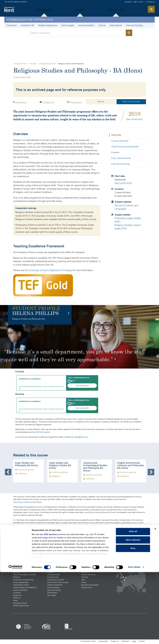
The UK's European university (16, 2)
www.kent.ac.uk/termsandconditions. (28, 502)
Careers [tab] (115, 152)
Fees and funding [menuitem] (134, 25)
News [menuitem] (15, 601)
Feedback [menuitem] (125, 642)
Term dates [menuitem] (52, 596)
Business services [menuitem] (20, 604)
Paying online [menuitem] (86, 588)
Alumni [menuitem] (141, 2)
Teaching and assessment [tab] (125, 147)
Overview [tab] (116, 135)
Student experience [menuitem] (48, 25)
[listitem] (24, 627)
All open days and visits (90, 540)
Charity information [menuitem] (20, 591)
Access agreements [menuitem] (21, 583)
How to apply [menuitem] (68, 25)
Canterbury (21, 102)
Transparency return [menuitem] (21, 586)
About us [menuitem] (17, 573)
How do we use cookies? (95, 640)
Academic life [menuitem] (28, 25)
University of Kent (20, 64)
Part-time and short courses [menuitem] (58, 583)
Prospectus (73, 102)
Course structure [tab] (120, 141)
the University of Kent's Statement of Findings (49, 270)
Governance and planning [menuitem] (23, 581)
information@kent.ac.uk (79, 437)
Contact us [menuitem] (151, 2)
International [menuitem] (116, 25)
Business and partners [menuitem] (90, 586)
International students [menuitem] (56, 581)
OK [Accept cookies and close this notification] (118, 640)
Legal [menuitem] (134, 642)
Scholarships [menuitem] (52, 594)
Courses (33, 64)
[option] (79, 337)
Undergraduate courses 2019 (30, 20)
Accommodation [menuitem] (86, 25)
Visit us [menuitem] (102, 25)
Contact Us (46, 102)
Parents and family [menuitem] (88, 575)
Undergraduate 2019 (48, 64)
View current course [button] (131, 102)
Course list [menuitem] (12, 25)
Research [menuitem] (17, 578)
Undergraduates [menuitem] (54, 575)
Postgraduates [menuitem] (53, 578)
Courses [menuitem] (50, 573)
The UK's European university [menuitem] (24, 575)
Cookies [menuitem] (142, 642)
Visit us (99, 102)
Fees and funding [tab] (120, 164)
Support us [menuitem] (17, 596)
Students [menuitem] (128, 2)
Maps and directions (89, 543)
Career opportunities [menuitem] (21, 606)
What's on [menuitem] (17, 599)
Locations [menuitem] (17, 594)
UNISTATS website (42, 432)
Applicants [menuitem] (85, 573)
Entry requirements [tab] (121, 158)
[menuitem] (44, 10)
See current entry (134, 119)
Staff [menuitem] (135, 2)
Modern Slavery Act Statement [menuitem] (25, 588)
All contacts (18, 543)
